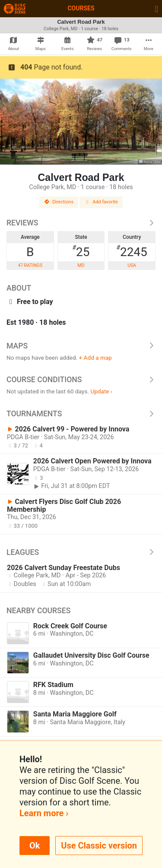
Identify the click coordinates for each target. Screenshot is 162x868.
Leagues (81, 552)
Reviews (81, 223)
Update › (101, 391)
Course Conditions (81, 380)
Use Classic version (99, 846)
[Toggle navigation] (157, 9)
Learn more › (44, 813)
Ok (35, 846)
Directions (59, 202)
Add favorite (101, 202)
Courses (81, 8)
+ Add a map (95, 358)
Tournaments (81, 414)
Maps (81, 346)
